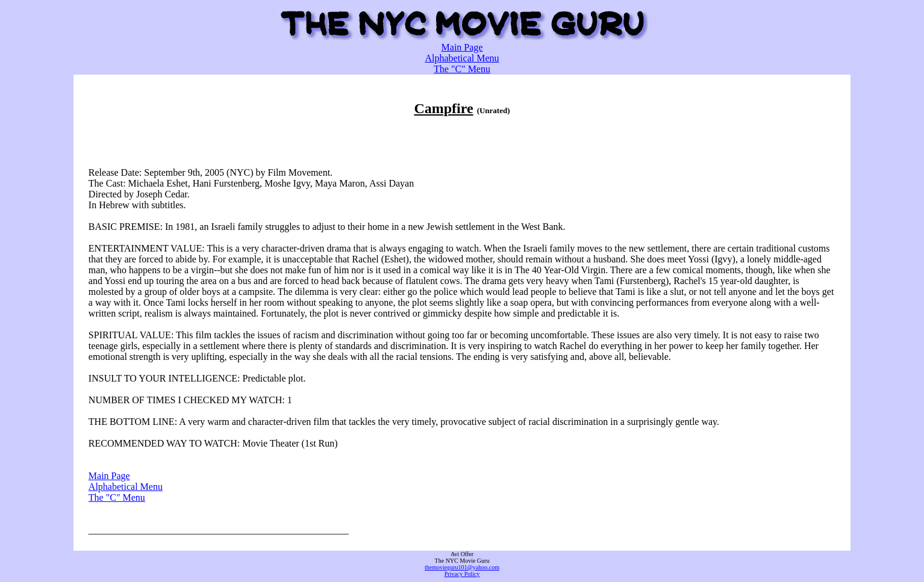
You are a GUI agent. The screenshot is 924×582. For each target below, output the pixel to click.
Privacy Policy (462, 574)
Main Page (462, 47)
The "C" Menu (462, 69)
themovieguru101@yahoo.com (462, 567)
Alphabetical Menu (462, 58)
